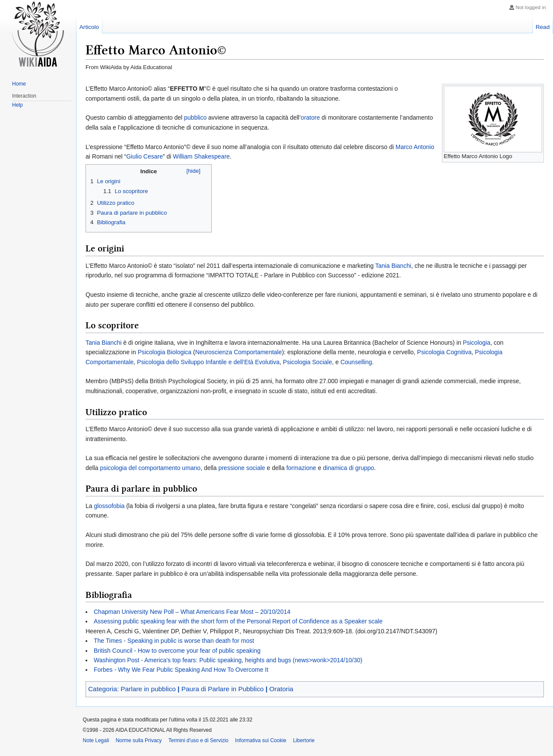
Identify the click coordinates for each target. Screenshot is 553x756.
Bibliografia (111, 222)
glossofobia (109, 506)
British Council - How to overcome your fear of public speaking (177, 651)
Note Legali (96, 740)
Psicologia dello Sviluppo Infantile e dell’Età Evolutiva (208, 362)
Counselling (356, 362)
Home (19, 84)
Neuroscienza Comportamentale (239, 352)
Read (543, 27)
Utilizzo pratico (115, 203)
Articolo (89, 27)
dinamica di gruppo (348, 468)
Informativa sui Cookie (261, 740)
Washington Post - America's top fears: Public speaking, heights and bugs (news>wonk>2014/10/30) (228, 660)
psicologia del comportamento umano (150, 468)
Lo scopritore (132, 191)
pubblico (195, 118)
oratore (310, 118)
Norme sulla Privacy (139, 740)
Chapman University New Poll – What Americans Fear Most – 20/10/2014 (192, 612)
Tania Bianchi (393, 266)
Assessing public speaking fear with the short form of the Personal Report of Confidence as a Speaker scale (238, 621)
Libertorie (304, 740)
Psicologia (477, 343)
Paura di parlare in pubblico (132, 213)
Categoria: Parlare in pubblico (133, 689)
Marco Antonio (415, 147)
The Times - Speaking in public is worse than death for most (174, 641)
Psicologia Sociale (308, 362)
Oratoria (281, 689)
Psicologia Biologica (165, 352)
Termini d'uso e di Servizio (199, 740)
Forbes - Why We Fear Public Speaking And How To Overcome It (181, 670)
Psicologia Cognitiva (444, 352)
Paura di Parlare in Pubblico (224, 689)
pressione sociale (242, 468)
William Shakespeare (201, 156)
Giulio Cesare (145, 156)
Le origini (108, 181)
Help (17, 105)
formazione (301, 468)
